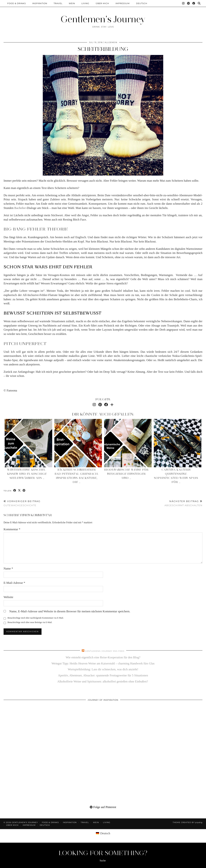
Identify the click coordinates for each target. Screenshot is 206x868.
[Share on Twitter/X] (19, 491)
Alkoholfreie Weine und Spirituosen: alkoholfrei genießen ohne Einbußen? (103, 681)
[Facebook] (194, 3)
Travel (58, 3)
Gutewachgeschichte (22, 503)
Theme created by (188, 822)
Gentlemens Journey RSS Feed (105, 651)
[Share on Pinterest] (24, 491)
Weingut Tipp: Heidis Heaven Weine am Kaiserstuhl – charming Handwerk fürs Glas (103, 663)
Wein (72, 3)
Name (8, 569)
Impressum (123, 3)
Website (8, 597)
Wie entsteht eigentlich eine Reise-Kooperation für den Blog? (103, 657)
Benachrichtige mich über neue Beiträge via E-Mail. (30, 622)
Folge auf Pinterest (103, 807)
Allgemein (111, 42)
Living (85, 3)
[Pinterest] (189, 3)
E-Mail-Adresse (14, 583)
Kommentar (12, 529)
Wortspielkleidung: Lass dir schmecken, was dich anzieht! (103, 669)
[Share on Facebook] (15, 491)
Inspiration (40, 3)
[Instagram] (183, 3)
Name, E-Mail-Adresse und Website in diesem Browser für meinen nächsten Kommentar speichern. (70, 611)
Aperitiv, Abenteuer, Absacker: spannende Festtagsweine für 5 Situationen (103, 675)
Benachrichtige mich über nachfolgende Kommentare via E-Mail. (36, 618)
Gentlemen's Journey (103, 19)
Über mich (102, 3)
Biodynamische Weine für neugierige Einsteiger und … (126, 474)
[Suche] (199, 3)
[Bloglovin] (112, 405)
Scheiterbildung (103, 49)
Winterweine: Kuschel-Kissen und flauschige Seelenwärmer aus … (27, 474)
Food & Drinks (17, 3)
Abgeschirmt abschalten (183, 503)
